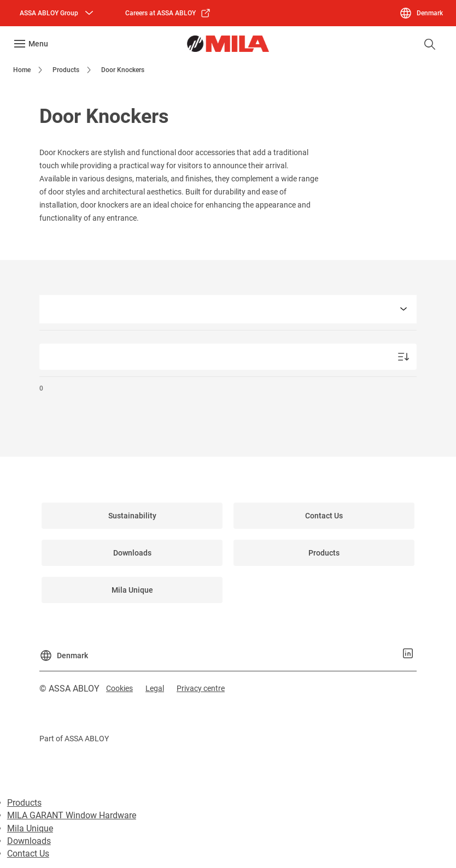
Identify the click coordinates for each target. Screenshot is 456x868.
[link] (168, 13)
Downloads (29, 841)
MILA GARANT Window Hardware (72, 815)
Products (24, 803)
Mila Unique (30, 828)
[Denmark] (421, 13)
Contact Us (28, 854)
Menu (38, 44)
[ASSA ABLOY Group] (58, 13)
